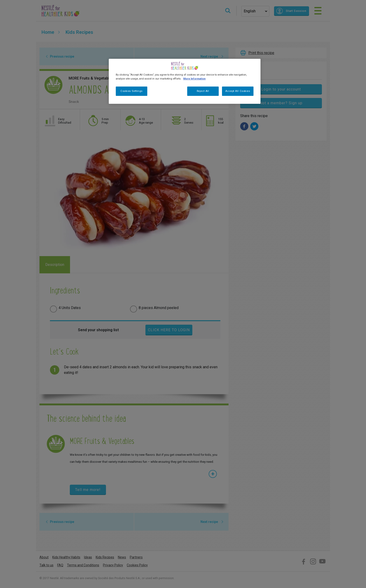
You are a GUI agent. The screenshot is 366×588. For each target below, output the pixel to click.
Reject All (203, 91)
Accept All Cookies (238, 91)
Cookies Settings (132, 91)
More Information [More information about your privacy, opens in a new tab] (194, 79)
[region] (185, 81)
